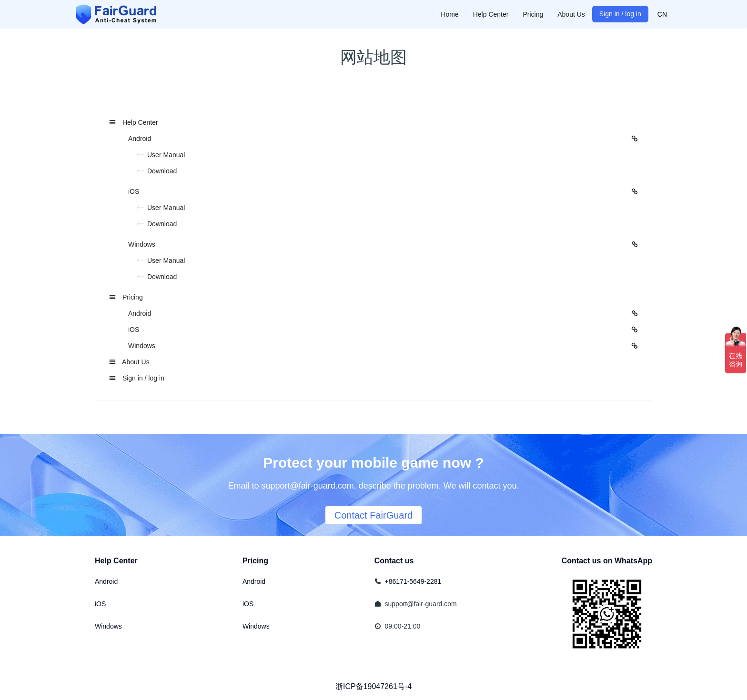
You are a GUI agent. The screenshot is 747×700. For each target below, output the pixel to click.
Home (449, 14)
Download (162, 171)
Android (106, 581)
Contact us (394, 561)
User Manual (166, 155)
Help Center (134, 122)
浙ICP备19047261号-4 (373, 686)
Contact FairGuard (374, 515)
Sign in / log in (137, 378)
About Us (129, 362)
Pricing (126, 297)
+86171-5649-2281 (413, 581)
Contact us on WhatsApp (607, 561)
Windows (108, 626)
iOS (100, 604)
